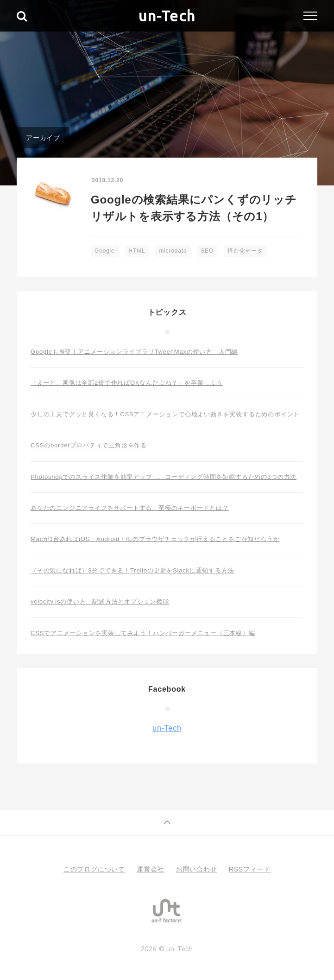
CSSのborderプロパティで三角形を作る (89, 445)
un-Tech (167, 16)
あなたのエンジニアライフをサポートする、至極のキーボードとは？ (130, 508)
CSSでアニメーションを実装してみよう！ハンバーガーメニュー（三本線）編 (143, 633)
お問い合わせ (197, 869)
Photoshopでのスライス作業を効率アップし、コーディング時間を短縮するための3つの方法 (164, 477)
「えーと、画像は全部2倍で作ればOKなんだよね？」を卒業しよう (127, 383)
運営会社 (150, 869)
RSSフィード (250, 869)
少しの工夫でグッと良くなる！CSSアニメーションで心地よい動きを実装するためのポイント (165, 414)
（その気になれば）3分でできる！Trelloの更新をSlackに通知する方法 (132, 570)
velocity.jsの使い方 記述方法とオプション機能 (100, 601)
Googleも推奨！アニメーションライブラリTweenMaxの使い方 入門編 (134, 352)
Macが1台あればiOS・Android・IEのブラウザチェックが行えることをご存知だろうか (155, 539)
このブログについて (94, 869)
